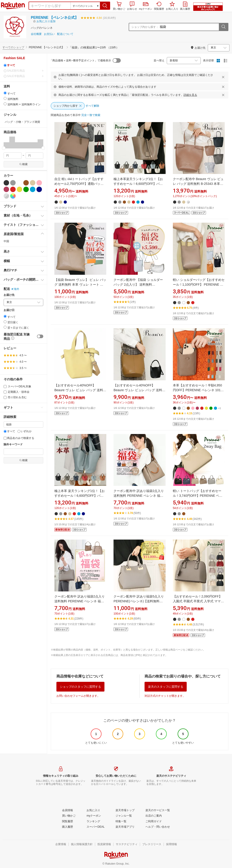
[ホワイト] (19, 183)
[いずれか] (19, 431)
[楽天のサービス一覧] (158, 810)
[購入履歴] (68, 827)
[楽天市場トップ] (125, 810)
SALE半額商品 (23, 76)
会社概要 (36, 34)
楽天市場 (13, 6)
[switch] (40, 336)
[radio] (5, 93)
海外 (15, 289)
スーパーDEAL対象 (17, 386)
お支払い (49, 34)
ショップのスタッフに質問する (80, 687)
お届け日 (9, 310)
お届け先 (9, 295)
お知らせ (132, 6)
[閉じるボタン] (224, 77)
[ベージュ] (33, 183)
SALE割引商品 (23, 71)
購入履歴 (185, 6)
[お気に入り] (93, 810)
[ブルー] (33, 189)
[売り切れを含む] (5, 397)
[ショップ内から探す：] (189, 27)
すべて (9, 431)
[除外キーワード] (23, 452)
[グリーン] (26, 189)
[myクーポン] (94, 816)
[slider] (4, 148)
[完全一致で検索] (91, 115)
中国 (6, 241)
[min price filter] (13, 156)
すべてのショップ (13, 47)
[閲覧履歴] (68, 822)
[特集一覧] (121, 822)
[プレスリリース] (152, 844)
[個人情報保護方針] (82, 844)
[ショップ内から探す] (68, 106)
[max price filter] (35, 156)
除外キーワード (13, 445)
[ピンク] (39, 183)
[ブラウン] (26, 183)
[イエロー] (19, 189)
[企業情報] (61, 844)
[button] (105, 6)
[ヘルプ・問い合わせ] (158, 827)
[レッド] (13, 189)
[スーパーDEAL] (95, 827)
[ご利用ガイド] (154, 822)
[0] (5, 71)
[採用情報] (172, 844)
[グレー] (13, 183)
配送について (65, 34)
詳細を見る (190, 95)
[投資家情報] (104, 844)
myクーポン (146, 6)
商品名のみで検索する (19, 438)
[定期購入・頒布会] (5, 392)
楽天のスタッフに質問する (166, 687)
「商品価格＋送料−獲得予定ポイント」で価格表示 (80, 60)
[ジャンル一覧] (124, 816)
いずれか (25, 431)
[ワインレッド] (6, 189)
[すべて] (5, 65)
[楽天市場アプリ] (125, 827)
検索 (23, 164)
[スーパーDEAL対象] (5, 387)
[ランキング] (93, 822)
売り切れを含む (15, 397)
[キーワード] (23, 424)
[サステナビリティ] (127, 844)
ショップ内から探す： (145, 27)
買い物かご (119, 6)
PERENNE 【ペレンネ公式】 (55, 18)
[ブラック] (6, 183)
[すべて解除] (92, 106)
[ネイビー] (39, 189)
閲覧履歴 (159, 6)
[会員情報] (68, 810)
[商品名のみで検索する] (5, 438)
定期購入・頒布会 (17, 392)
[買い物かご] (69, 816)
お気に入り (172, 6)
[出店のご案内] (154, 816)
